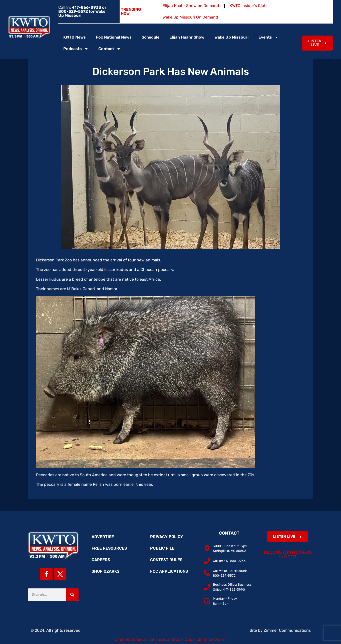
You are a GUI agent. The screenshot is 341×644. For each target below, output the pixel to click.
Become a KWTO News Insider (288, 555)
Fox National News (114, 37)
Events (268, 37)
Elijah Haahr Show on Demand (191, 6)
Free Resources (109, 548)
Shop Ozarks (105, 571)
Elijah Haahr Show (187, 37)
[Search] (72, 595)
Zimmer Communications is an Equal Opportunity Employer (171, 639)
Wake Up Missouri (231, 37)
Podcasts (76, 49)
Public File (162, 548)
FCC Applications (169, 571)
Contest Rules (166, 560)
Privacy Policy (167, 537)
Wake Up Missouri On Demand (190, 17)
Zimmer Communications (287, 630)
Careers (101, 560)
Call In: (82, 11)
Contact (109, 49)
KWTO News (75, 37)
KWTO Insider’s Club (248, 6)
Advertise (103, 537)
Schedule (150, 37)
